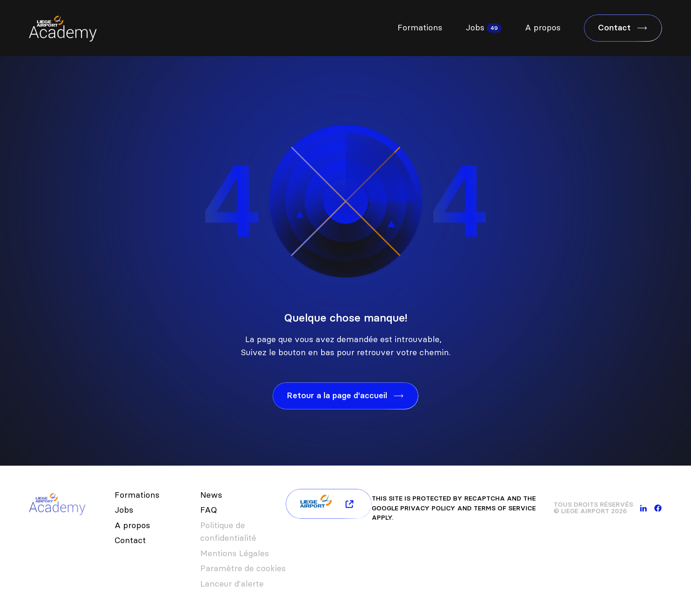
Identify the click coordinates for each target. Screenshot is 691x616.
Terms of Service (505, 508)
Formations (420, 28)
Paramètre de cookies (243, 568)
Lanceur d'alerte (232, 584)
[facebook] (658, 508)
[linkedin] (644, 508)
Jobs (475, 28)
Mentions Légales (234, 553)
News (211, 495)
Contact (130, 540)
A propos (543, 28)
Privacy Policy (428, 508)
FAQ (209, 510)
